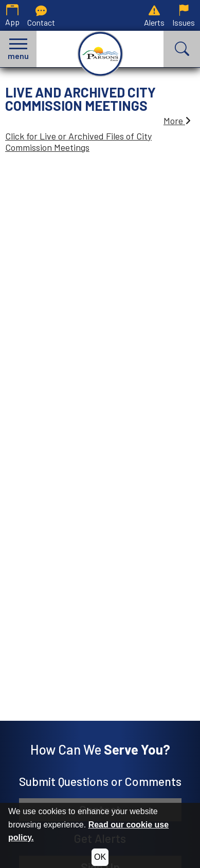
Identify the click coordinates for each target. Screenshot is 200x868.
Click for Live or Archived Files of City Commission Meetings (78, 142)
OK (100, 857)
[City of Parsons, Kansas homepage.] (100, 54)
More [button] (177, 121)
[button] (18, 49)
